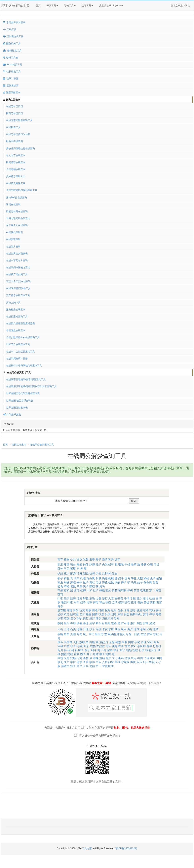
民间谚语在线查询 (16, 162)
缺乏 (60, 662)
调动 (152, 610)
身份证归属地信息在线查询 (20, 148)
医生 (111, 666)
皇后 (67, 623)
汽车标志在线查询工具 (18, 295)
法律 (127, 598)
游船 (102, 658)
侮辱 (96, 602)
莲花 (60, 594)
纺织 (60, 614)
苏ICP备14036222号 (126, 848)
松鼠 (111, 582)
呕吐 (139, 614)
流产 (92, 618)
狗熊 (98, 578)
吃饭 (67, 618)
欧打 (67, 614)
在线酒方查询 (13, 247)
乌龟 (134, 582)
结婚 (146, 610)
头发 (105, 564)
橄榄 (102, 590)
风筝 (125, 642)
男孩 (133, 662)
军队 (98, 662)
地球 (136, 629)
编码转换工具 (12, 51)
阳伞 (154, 650)
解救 (86, 598)
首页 (38, 6)
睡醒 (89, 614)
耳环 (108, 646)
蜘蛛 (67, 582)
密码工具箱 (11, 58)
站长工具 (70, 6)
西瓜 (77, 590)
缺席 (92, 662)
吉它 (134, 646)
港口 (133, 623)
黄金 (156, 642)
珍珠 (144, 642)
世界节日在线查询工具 (18, 344)
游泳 (133, 610)
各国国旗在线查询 (16, 330)
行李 (142, 650)
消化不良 (108, 618)
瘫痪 (79, 564)
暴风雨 (99, 634)
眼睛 (134, 564)
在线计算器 (11, 79)
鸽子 (86, 586)
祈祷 (92, 573)
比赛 (98, 598)
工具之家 (87, 848)
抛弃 (117, 559)
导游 (79, 598)
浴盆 (102, 642)
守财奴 (125, 662)
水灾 (105, 629)
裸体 (86, 564)
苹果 (60, 590)
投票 (101, 614)
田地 (86, 629)
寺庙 (73, 623)
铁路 (60, 623)
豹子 (60, 578)
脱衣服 (62, 610)
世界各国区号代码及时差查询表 (23, 393)
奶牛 (121, 578)
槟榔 (83, 590)
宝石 (150, 642)
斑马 (127, 578)
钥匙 (129, 650)
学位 (73, 662)
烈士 (146, 662)
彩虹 (156, 634)
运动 (114, 610)
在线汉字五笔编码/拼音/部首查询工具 (26, 379)
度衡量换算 (11, 86)
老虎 (98, 582)
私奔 (111, 559)
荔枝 (67, 590)
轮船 (73, 658)
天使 (98, 573)
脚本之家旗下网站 (180, 6)
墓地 (86, 623)
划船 (114, 614)
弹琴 (152, 614)
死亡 (67, 662)
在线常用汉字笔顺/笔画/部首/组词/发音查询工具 (31, 386)
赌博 (95, 614)
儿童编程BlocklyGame (114, 6)
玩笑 (82, 610)
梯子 (116, 650)
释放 (102, 602)
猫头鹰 (91, 578)
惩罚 (67, 598)
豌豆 (108, 590)
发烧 (139, 610)
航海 (73, 598)
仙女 (115, 573)
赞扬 (146, 602)
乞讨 (82, 614)
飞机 (76, 642)
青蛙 (92, 582)
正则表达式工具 (13, 36)
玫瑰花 (144, 590)
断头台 (100, 623)
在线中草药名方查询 (17, 260)
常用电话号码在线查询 (18, 218)
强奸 (121, 602)
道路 (114, 623)
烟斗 (60, 642)
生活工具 (87, 6)
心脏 (150, 564)
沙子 (92, 629)
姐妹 (111, 662)
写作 (77, 602)
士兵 (86, 666)
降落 (69, 610)
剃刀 (100, 650)
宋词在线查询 (13, 204)
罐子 (81, 650)
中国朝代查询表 (15, 232)
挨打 (86, 618)
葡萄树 (122, 590)
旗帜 (82, 642)
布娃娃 (101, 646)
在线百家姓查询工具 (17, 317)
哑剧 (64, 602)
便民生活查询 (12, 100)
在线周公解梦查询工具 (19, 373)
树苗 (158, 590)
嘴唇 (73, 568)
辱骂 (117, 618)
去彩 (143, 634)
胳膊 (144, 564)
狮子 (124, 582)
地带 (156, 629)
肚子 (98, 564)
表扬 (140, 602)
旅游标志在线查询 (16, 310)
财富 (159, 602)
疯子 (73, 666)
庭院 (152, 623)
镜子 (87, 650)
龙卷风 (121, 634)
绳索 (118, 642)
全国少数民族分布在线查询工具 (23, 337)
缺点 (134, 658)
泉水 (124, 629)
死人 (67, 573)
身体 (60, 568)
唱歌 (89, 610)
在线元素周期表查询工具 (19, 120)
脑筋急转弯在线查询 (17, 211)
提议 (79, 559)
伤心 (73, 618)
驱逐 (95, 610)
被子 (102, 654)
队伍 (139, 662)
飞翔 (146, 658)
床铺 (96, 654)
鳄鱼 (67, 578)
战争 (83, 602)
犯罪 (134, 602)
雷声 (150, 634)
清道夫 (65, 666)
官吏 (105, 666)
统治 (153, 658)
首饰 (127, 646)
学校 (133, 598)
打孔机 (157, 646)
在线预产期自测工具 (17, 274)
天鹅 (140, 578)
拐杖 (135, 650)
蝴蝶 (111, 578)
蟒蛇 (146, 578)
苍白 (73, 564)
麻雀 (73, 582)
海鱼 (134, 578)
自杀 (120, 610)
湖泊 (117, 629)
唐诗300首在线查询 (17, 198)
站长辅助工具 (12, 72)
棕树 (130, 590)
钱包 (148, 650)
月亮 (79, 634)
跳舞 (133, 614)
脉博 (92, 564)
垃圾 (127, 658)
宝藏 (60, 646)
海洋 (130, 629)
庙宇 (92, 623)
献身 (73, 573)
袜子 (89, 654)
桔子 (96, 590)
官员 (79, 666)
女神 (105, 573)
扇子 (123, 650)
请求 (79, 662)
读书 (60, 618)
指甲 (111, 564)
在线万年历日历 (15, 106)
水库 (111, 629)
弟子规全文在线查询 (17, 225)
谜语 (146, 598)
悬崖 (143, 629)
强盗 (108, 602)
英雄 (117, 662)
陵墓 (79, 623)
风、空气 (89, 634)
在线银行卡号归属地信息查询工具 (24, 366)
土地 (67, 629)
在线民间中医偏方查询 (18, 267)
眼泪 (60, 564)
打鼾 (101, 610)
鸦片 (108, 658)
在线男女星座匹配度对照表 (20, 323)
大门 (115, 658)
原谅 (120, 614)
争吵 (79, 618)
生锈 (60, 658)
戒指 (93, 646)
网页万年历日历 (15, 113)
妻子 (98, 559)
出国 (140, 658)
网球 (131, 642)
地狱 (89, 602)
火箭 (67, 658)
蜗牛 (79, 582)
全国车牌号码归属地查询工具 (22, 190)
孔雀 (83, 578)
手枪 (80, 646)
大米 (89, 590)
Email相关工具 (13, 65)
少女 (73, 559)
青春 (60, 606)
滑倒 (76, 610)
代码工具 (10, 29)
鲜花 (115, 590)
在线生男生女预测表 (17, 254)
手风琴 (68, 642)
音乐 (139, 598)
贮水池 (125, 623)
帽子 (83, 654)
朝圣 (86, 573)
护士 (98, 666)
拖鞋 (64, 654)
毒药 (121, 658)
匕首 (67, 646)
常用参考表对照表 (14, 23)
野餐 (158, 614)
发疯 (108, 614)
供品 (60, 573)
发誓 (86, 559)
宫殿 (146, 623)
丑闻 (159, 658)
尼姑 (92, 666)
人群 (105, 662)
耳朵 (67, 568)
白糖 (92, 642)
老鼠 (73, 586)
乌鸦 (79, 586)
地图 (108, 654)
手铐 (137, 642)
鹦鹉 (92, 586)
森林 (86, 658)
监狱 (115, 602)
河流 (98, 629)
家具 (110, 650)
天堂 (111, 598)
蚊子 (140, 582)
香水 (121, 646)
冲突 (127, 610)
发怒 (127, 614)
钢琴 (149, 646)
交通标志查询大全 (16, 176)
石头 (73, 629)
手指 (127, 564)
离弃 (60, 559)
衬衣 (77, 654)
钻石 (87, 646)
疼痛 (67, 564)
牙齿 (156, 564)
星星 (67, 634)
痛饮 (98, 618)
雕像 (96, 658)
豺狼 (159, 578)
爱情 (105, 559)
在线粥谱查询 (13, 239)
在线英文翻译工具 (16, 183)
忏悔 (79, 573)
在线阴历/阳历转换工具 (18, 288)
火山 (60, 629)
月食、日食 (133, 634)
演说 (92, 598)
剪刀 (60, 650)
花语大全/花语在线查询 (18, 281)
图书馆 (119, 598)
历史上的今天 (13, 303)
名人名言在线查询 (16, 155)
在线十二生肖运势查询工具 (20, 352)
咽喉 (121, 564)
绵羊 (77, 578)
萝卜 (152, 590)
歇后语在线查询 (15, 141)
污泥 (79, 658)
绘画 (152, 598)
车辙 (112, 642)
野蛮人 (153, 662)
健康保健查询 (12, 92)
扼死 (108, 610)
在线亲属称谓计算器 (17, 359)
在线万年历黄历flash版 (18, 134)
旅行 (158, 610)
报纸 (60, 598)
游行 (105, 598)
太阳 (73, 634)
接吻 (67, 559)
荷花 (136, 590)
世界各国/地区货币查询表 (20, 401)
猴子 (86, 582)
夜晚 (60, 634)
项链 (115, 646)
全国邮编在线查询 (16, 169)
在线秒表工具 (13, 127)
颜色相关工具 (12, 43)
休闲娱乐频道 (12, 415)
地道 (79, 629)
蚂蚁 (117, 582)
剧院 (139, 623)
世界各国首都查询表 (17, 408)
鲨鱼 (60, 582)
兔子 (153, 578)
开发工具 (52, 6)
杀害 (86, 662)
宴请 (146, 614)
